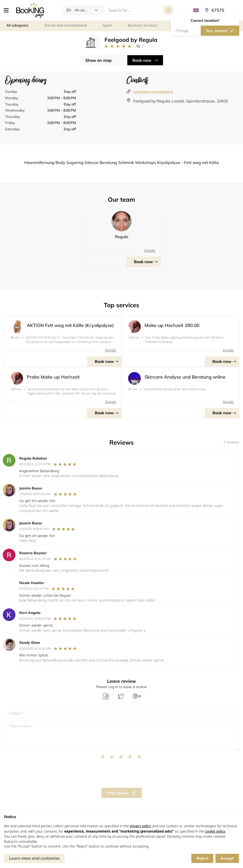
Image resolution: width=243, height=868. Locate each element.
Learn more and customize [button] (34, 858)
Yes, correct (217, 31)
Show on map (98, 60)
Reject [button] (202, 858)
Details (150, 251)
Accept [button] (227, 858)
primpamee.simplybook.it (153, 92)
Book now (142, 60)
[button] (8, 10)
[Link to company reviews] (118, 46)
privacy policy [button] (140, 826)
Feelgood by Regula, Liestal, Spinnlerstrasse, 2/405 (180, 101)
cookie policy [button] (215, 831)
